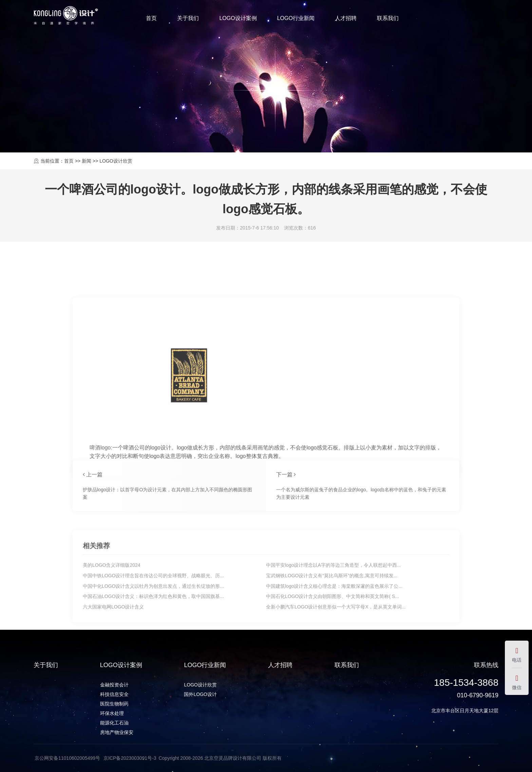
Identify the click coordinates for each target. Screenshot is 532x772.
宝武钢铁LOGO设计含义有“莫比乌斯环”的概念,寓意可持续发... (332, 628)
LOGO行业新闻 (296, 18)
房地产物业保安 (117, 732)
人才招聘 (346, 18)
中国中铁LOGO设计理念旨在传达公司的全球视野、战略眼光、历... (153, 628)
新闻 (87, 161)
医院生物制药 (114, 704)
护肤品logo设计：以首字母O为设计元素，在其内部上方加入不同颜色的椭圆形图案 (167, 522)
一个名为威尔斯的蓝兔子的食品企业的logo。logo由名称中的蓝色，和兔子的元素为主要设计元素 (361, 522)
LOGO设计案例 (238, 18)
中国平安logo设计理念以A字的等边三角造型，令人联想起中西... (333, 617)
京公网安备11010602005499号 (68, 758)
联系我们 (388, 18)
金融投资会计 (114, 685)
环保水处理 (112, 713)
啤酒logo (100, 549)
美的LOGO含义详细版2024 (112, 617)
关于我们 (188, 18)
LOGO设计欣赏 (116, 161)
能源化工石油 (114, 723)
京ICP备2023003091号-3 (130, 758)
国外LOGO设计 (200, 694)
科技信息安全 (114, 694)
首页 (151, 18)
